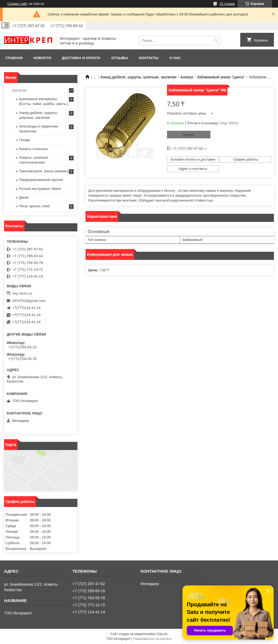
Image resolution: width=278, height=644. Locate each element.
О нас (175, 58)
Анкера (187, 77)
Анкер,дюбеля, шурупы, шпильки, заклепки (138, 77)
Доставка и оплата (81, 58)
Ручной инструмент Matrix (40, 189)
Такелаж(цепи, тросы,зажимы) (44, 171)
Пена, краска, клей (34, 206)
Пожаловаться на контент (152, 639)
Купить (189, 135)
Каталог (20, 90)
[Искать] (216, 41)
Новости (42, 58)
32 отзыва (227, 4)
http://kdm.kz (22, 293)
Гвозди (25, 140)
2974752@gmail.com (29, 301)
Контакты (149, 58)
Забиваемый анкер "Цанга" (221, 77)
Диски (24, 197)
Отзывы (120, 58)
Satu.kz (162, 634)
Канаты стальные (33, 149)
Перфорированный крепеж (41, 180)
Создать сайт (17, 4)
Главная (14, 58)
